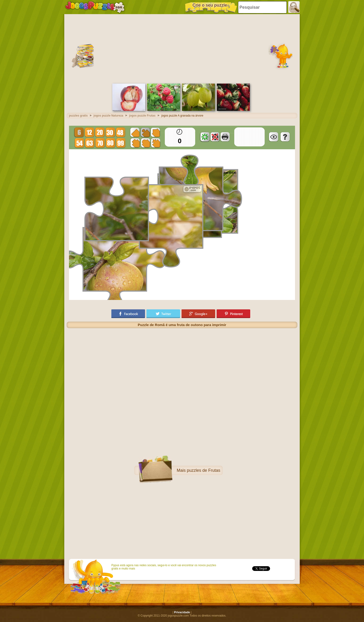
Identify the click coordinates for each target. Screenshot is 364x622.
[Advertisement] (182, 48)
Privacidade (182, 612)
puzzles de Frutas (203, 470)
